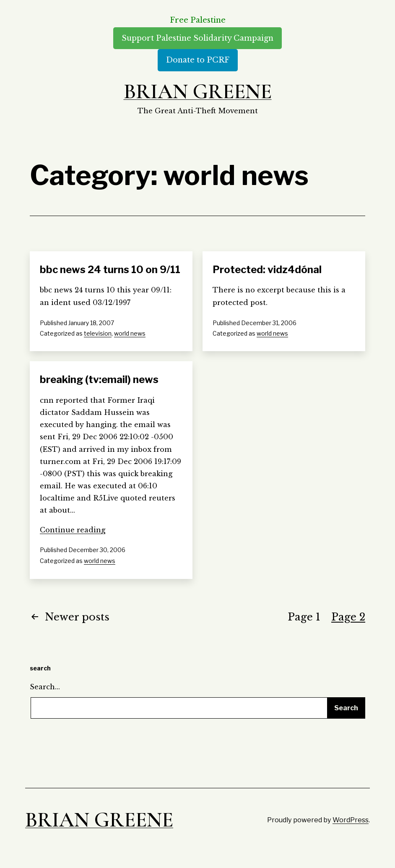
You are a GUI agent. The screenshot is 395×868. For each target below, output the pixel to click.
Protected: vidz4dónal (267, 270)
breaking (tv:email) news (99, 379)
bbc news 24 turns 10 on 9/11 (110, 270)
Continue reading (73, 530)
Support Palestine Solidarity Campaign (197, 38)
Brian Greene (198, 91)
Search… (45, 687)
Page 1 (304, 617)
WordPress (351, 820)
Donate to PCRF (198, 60)
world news (130, 333)
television (98, 333)
